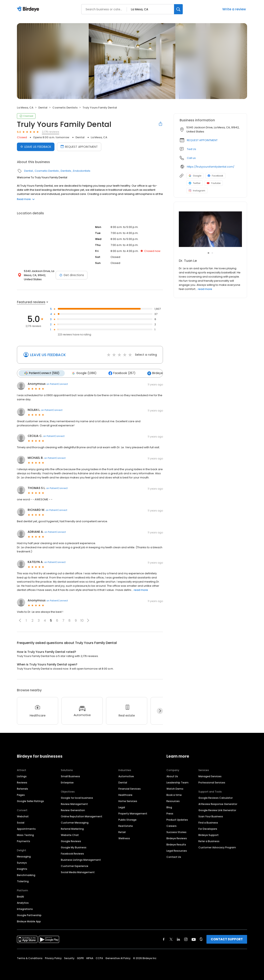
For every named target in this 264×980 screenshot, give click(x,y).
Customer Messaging (75, 823)
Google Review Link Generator (217, 810)
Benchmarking (26, 875)
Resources (173, 801)
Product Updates (177, 820)
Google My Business (74, 847)
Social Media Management (78, 872)
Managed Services (210, 776)
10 (82, 621)
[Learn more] (210, 229)
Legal (122, 807)
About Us (172, 776)
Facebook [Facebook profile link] (215, 176)
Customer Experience (75, 866)
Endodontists (82, 171)
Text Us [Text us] (192, 149)
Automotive (126, 776)
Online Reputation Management (82, 816)
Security (69, 958)
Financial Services (130, 789)
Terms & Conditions (30, 958)
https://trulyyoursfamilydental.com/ (211, 167)
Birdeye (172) (159, 373)
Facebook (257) (122, 373)
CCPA (99, 958)
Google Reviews (71, 841)
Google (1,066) (84, 373)
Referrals (22, 789)
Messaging (24, 857)
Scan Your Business (211, 816)
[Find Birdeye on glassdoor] (201, 939)
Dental (43, 108)
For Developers (208, 829)
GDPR (80, 958)
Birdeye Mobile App (29, 921)
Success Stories (176, 832)
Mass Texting (25, 835)
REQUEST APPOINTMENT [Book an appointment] (79, 147)
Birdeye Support (209, 835)
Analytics (23, 903)
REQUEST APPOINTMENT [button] (202, 140)
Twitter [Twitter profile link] (195, 183)
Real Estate (126, 826)
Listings (22, 776)
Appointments (26, 829)
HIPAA (90, 958)
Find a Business (208, 823)
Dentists (66, 171)
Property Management (133, 814)
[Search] (178, 9)
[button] (20, 620)
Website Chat (70, 835)
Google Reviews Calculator (216, 798)
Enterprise (67, 783)
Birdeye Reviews (177, 838)
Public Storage (127, 820)
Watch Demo (175, 789)
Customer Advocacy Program (217, 847)
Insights (22, 869)
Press (170, 814)
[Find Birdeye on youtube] (194, 939)
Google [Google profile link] (195, 176)
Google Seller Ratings (30, 801)
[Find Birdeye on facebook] (164, 939)
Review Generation (73, 810)
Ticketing (23, 881)
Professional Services (212, 783)
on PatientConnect (57, 384)
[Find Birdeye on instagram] (186, 939)
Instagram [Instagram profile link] (197, 191)
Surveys (22, 863)
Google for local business (77, 798)
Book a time (174, 795)
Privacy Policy (53, 958)
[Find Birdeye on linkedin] (178, 939)
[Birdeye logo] (29, 9)
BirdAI (20, 897)
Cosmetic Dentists (65, 108)
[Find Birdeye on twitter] (171, 939)
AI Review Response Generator (218, 804)
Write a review (234, 9)
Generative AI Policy (118, 958)
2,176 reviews (51, 132)
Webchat (23, 816)
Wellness (124, 838)
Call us (191, 158)
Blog (169, 807)
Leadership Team (177, 783)
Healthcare (125, 795)
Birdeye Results (176, 845)
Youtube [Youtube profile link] (214, 183)
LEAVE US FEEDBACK (48, 355)
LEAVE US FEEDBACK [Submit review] (36, 147)
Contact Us (174, 857)
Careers (171, 826)
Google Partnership (29, 915)
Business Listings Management (81, 860)
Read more (26, 199)
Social (21, 823)
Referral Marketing (72, 829)
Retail (122, 832)
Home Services (128, 801)
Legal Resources (177, 851)
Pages (21, 795)
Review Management (74, 804)
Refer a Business (209, 841)
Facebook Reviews (72, 854)
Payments (24, 841)
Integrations (25, 909)
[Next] (160, 711)
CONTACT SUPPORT (227, 939)
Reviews (22, 783)
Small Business (70, 776)
